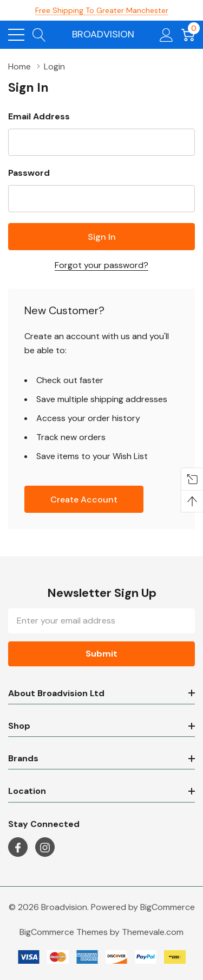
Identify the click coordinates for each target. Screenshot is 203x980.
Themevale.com (153, 932)
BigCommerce (168, 907)
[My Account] (166, 35)
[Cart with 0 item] (188, 35)
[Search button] (39, 35)
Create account (84, 499)
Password (29, 173)
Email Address (39, 116)
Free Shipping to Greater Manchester (102, 10)
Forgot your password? (101, 265)
